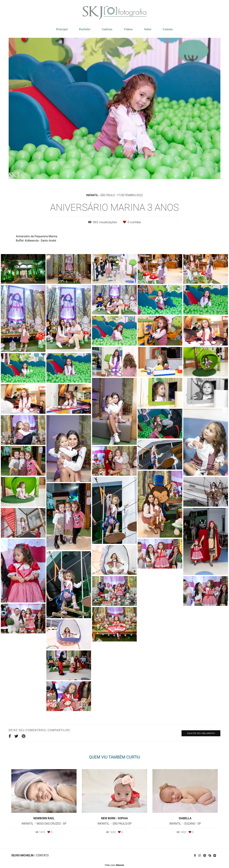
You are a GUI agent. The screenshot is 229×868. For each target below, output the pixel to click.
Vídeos (128, 29)
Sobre (148, 29)
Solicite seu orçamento (201, 733)
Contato (168, 29)
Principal (62, 29)
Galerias (107, 29)
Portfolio (85, 29)
